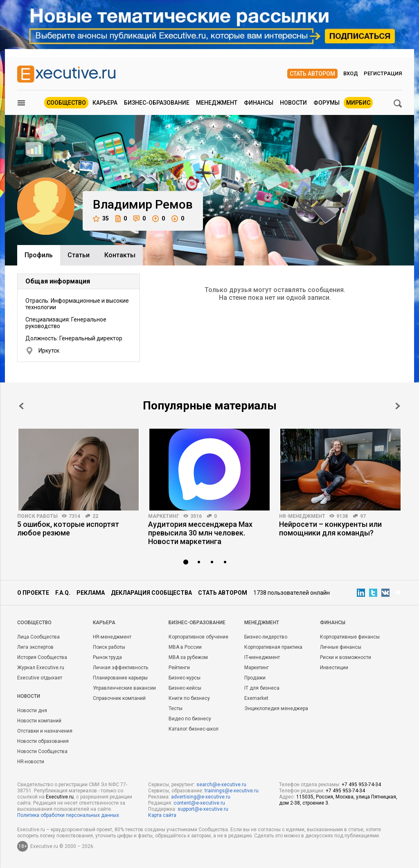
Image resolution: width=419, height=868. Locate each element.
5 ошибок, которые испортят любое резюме (68, 528)
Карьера (105, 103)
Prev (21, 406)
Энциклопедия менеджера (276, 708)
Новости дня (32, 711)
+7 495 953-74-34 (361, 785)
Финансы (259, 103)
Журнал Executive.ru (41, 668)
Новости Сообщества (42, 751)
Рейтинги (179, 668)
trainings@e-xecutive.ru (232, 791)
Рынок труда (107, 657)
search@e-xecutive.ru (221, 785)
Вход (351, 73)
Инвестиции (334, 668)
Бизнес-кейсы (185, 688)
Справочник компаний (119, 698)
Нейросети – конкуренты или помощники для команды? (330, 528)
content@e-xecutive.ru (199, 803)
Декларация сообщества (151, 593)
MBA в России (185, 647)
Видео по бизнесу (190, 719)
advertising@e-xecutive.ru (201, 797)
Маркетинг (164, 516)
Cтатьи (79, 255)
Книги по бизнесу (189, 698)
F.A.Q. (63, 593)
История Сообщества (42, 657)
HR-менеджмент (302, 516)
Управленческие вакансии (124, 688)
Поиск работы (37, 516)
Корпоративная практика (273, 647)
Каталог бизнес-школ (194, 729)
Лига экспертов (35, 647)
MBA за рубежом (188, 657)
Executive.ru (60, 797)
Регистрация (383, 73)
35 (101, 219)
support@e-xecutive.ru (203, 809)
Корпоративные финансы (350, 637)
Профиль (39, 255)
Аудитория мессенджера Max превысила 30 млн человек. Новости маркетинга (200, 533)
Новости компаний (39, 721)
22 (95, 516)
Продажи (255, 678)
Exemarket (256, 698)
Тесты (176, 708)
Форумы (327, 103)
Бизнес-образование (157, 103)
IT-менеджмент (262, 657)
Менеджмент (217, 103)
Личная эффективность (121, 668)
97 (363, 516)
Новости (293, 103)
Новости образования (43, 741)
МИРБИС (358, 103)
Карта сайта (162, 815)
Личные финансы (341, 647)
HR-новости (31, 762)
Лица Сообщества (38, 637)
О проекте (33, 593)
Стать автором (312, 74)
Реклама (91, 593)
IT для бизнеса (262, 688)
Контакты (120, 255)
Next (398, 406)
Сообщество (66, 103)
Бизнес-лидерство (266, 637)
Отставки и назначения (45, 731)
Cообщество (34, 623)
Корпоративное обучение (198, 637)
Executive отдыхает (40, 678)
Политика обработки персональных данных (68, 815)
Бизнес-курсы (185, 678)
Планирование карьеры (120, 678)
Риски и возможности (346, 657)
